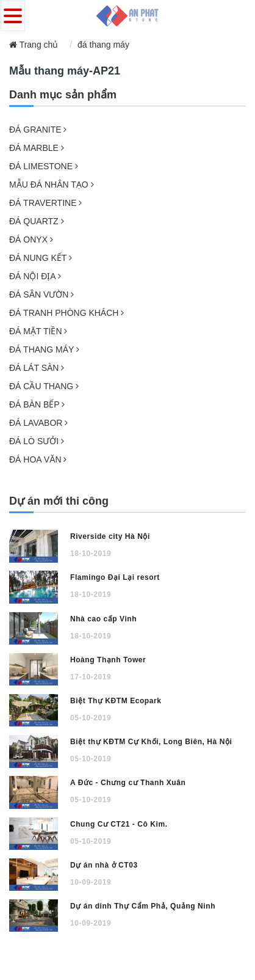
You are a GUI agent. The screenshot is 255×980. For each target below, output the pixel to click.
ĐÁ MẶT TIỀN (38, 331)
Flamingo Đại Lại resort (115, 577)
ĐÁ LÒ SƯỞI (37, 441)
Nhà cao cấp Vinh (103, 619)
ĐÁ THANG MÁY (44, 349)
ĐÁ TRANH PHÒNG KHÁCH (66, 313)
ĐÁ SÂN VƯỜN (41, 294)
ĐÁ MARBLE (37, 148)
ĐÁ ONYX (31, 240)
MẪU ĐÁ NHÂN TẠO (52, 185)
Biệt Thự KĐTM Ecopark (116, 701)
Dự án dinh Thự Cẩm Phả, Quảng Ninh (143, 906)
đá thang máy (103, 45)
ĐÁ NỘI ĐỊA (35, 276)
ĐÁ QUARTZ (37, 221)
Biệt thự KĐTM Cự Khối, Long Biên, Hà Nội (151, 742)
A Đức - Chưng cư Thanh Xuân (128, 783)
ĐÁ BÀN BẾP (37, 404)
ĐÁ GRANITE (38, 130)
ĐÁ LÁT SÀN (37, 368)
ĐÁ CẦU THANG (44, 386)
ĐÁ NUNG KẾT (41, 258)
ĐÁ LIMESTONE (44, 166)
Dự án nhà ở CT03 (104, 865)
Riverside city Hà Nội (110, 536)
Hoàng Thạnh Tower (108, 660)
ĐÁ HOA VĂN (38, 459)
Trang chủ (34, 45)
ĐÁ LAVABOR (38, 423)
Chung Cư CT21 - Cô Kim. (119, 824)
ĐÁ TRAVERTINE (45, 203)
